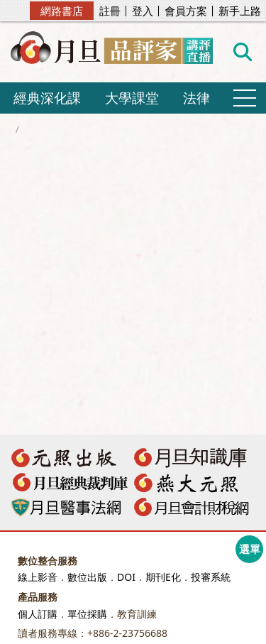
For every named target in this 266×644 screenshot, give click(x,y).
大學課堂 (132, 98)
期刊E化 (163, 577)
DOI (126, 577)
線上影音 (38, 577)
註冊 (110, 11)
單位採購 (87, 614)
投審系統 (211, 577)
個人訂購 (38, 614)
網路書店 (62, 11)
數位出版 (87, 577)
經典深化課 (47, 98)
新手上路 (240, 11)
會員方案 (186, 11)
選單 (250, 549)
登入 (143, 11)
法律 (196, 98)
